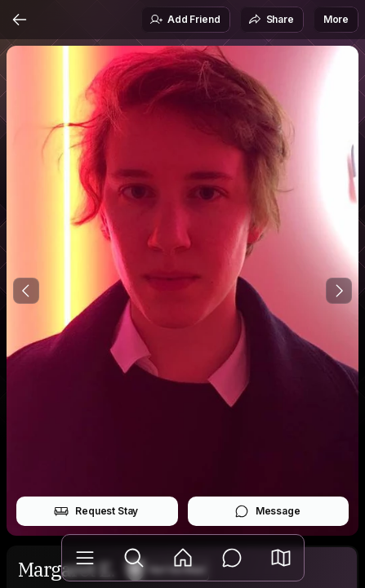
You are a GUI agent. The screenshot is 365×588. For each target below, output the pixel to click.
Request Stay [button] (96, 511)
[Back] (20, 20)
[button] (281, 558)
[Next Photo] (339, 291)
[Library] (85, 558)
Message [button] (267, 511)
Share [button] (271, 20)
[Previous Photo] (26, 291)
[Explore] (134, 558)
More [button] (336, 19)
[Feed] (183, 558)
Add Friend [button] (185, 20)
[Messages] (232, 558)
